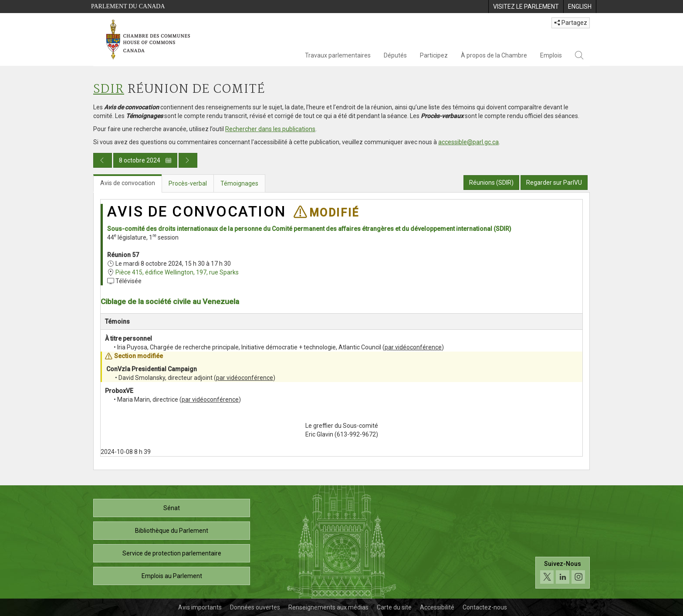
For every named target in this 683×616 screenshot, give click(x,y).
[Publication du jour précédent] (103, 160)
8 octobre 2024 (145, 160)
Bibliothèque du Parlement (172, 531)
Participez (434, 55)
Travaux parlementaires (338, 55)
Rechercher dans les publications (270, 129)
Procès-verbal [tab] (188, 183)
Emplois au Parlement (172, 576)
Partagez (571, 23)
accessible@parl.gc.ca (468, 142)
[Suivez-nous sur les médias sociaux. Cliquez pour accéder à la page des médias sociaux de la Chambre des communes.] (563, 575)
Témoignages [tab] (239, 183)
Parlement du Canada (128, 6)
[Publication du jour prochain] (188, 160)
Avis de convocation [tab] (128, 183)
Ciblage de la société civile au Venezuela (170, 301)
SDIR (109, 90)
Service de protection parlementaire (172, 553)
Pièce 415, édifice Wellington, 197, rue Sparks (177, 272)
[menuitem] (526, 7)
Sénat (172, 508)
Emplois (551, 55)
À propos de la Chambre (494, 55)
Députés (395, 55)
